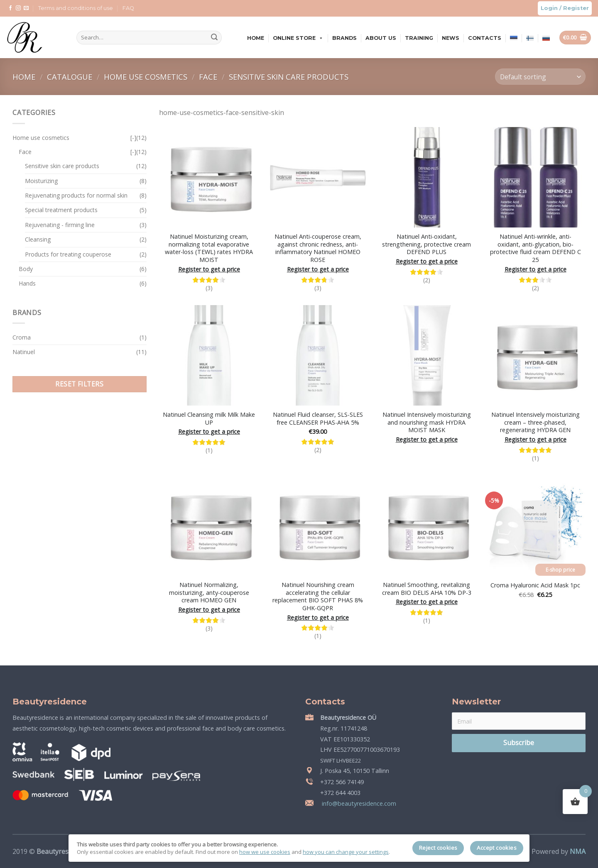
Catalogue (71, 77)
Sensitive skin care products (289, 77)
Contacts (485, 38)
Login (549, 8)
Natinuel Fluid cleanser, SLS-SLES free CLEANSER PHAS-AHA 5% (318, 419)
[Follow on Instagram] (18, 8)
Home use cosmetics (147, 77)
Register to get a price (209, 269)
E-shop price (560, 570)
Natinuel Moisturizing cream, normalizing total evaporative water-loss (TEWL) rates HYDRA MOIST (209, 248)
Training (419, 38)
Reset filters (79, 384)
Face (209, 77)
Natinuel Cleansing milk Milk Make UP (209, 419)
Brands (344, 38)
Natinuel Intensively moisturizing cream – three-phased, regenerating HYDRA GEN (536, 422)
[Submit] (214, 38)
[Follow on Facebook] (10, 8)
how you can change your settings (346, 852)
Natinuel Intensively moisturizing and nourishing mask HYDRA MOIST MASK (427, 422)
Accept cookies (497, 848)
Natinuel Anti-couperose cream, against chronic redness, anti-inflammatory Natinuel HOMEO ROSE (318, 248)
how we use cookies (265, 852)
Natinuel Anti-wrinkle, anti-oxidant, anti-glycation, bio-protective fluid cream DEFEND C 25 (536, 248)
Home (256, 38)
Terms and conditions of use (76, 8)
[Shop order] (540, 77)
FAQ (128, 8)
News (451, 38)
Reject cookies (438, 848)
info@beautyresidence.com (358, 803)
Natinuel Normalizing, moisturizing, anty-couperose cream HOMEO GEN (209, 593)
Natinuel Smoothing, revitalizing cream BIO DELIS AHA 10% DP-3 (427, 589)
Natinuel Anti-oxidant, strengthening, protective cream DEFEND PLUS (426, 244)
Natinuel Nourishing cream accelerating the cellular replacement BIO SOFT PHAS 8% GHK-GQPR (318, 597)
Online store (298, 38)
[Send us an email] (26, 8)
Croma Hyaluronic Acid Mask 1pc (535, 585)
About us (381, 38)
